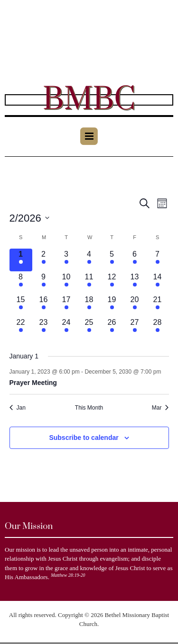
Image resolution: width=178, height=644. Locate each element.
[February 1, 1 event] (21, 260)
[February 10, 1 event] (66, 283)
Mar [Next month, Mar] (160, 408)
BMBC (89, 100)
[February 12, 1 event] (112, 283)
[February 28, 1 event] (158, 328)
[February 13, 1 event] (135, 283)
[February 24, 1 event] (66, 328)
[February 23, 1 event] (44, 328)
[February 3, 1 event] (66, 260)
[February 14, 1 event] (158, 283)
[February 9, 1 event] (44, 283)
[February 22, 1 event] (21, 328)
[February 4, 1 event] (89, 260)
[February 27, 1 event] (135, 328)
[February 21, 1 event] (158, 305)
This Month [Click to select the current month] (89, 408)
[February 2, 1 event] (44, 260)
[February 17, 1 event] (66, 305)
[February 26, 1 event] (112, 328)
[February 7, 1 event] (158, 260)
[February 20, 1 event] (135, 305)
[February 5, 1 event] (112, 260)
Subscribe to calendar (84, 438)
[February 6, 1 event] (135, 260)
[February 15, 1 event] (21, 305)
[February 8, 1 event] (21, 283)
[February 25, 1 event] (89, 328)
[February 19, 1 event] (112, 305)
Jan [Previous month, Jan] (18, 408)
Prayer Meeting (33, 383)
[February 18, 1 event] (89, 305)
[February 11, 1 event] (89, 283)
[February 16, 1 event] (44, 305)
